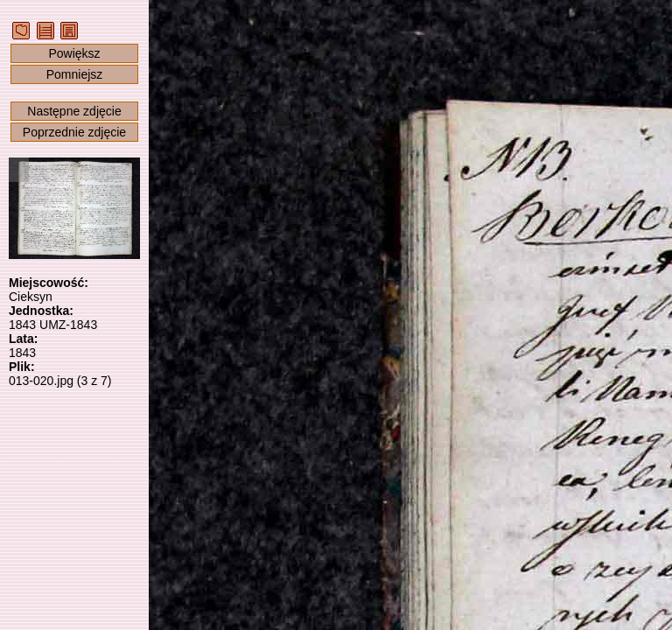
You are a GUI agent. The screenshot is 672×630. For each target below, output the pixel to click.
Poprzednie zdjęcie (74, 132)
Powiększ (74, 53)
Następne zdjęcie (74, 111)
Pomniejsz (75, 74)
